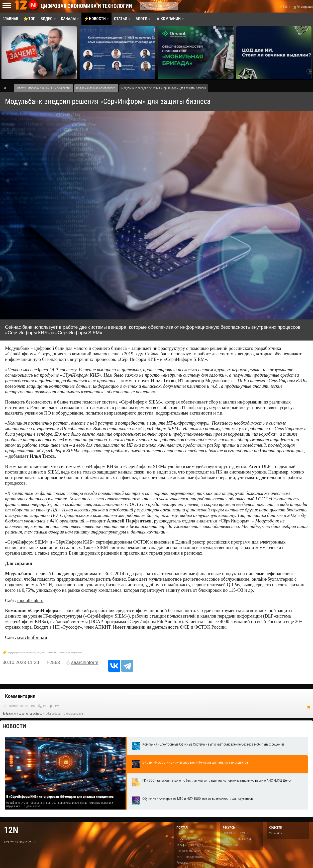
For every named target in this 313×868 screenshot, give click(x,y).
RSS (308, 708)
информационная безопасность (21, 653)
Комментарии (20, 696)
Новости (14, 726)
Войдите (8, 714)
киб (38, 653)
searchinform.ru (32, 637)
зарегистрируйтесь (31, 714)
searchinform (85, 662)
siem (44, 653)
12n (11, 830)
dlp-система (52, 653)
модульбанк (77, 653)
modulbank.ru (30, 600)
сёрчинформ (64, 653)
